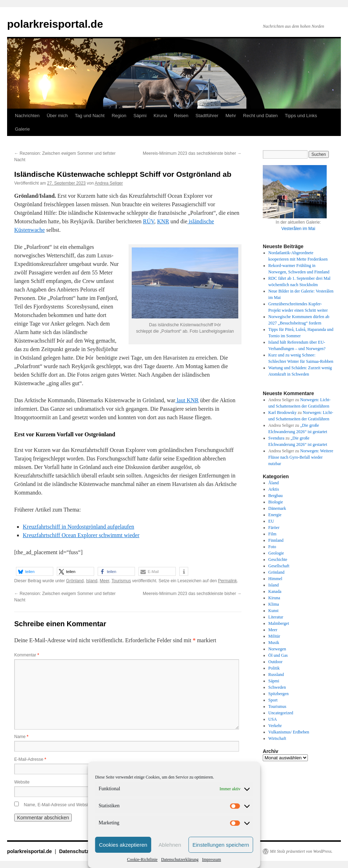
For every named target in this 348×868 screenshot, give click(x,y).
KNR (163, 221)
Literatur (276, 617)
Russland (276, 675)
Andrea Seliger (109, 183)
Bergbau (276, 496)
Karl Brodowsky (283, 413)
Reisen (181, 116)
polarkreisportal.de (55, 24)
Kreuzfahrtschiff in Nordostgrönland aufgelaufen (78, 527)
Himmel (275, 579)
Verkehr (275, 726)
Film (273, 534)
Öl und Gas (278, 655)
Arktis (274, 489)
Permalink (227, 581)
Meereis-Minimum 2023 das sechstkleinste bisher (192, 153)
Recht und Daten (261, 116)
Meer (105, 581)
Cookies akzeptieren (123, 845)
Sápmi (140, 116)
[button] (35, 571)
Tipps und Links (301, 116)
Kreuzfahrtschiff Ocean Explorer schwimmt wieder (81, 535)
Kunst (274, 611)
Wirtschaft (277, 738)
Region (119, 116)
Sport (273, 700)
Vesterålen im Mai (298, 229)
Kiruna (161, 116)
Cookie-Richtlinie (142, 859)
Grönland (75, 581)
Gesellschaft (279, 566)
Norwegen (277, 649)
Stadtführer (207, 116)
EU (271, 521)
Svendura (276, 438)
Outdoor (276, 662)
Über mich (57, 116)
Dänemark (277, 508)
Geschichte (278, 559)
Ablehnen (170, 845)
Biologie (276, 502)
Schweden (277, 687)
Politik (274, 668)
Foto (272, 547)
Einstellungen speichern (221, 845)
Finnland (276, 540)
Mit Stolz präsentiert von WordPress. (301, 851)
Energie (275, 515)
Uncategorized (281, 713)
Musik (274, 643)
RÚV (149, 221)
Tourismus (121, 581)
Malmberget (279, 623)
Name (21, 737)
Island (92, 581)
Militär (274, 636)
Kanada (275, 591)
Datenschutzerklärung (180, 859)
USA (273, 719)
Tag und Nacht (90, 116)
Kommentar (27, 655)
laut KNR (187, 400)
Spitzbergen (279, 694)
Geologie (276, 553)
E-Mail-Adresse (30, 759)
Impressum (211, 859)
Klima (274, 604)
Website (22, 782)
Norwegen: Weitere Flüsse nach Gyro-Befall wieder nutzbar (301, 457)
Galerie (22, 129)
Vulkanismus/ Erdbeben (289, 732)
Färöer (274, 528)
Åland (274, 483)
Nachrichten (27, 116)
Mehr (231, 116)
